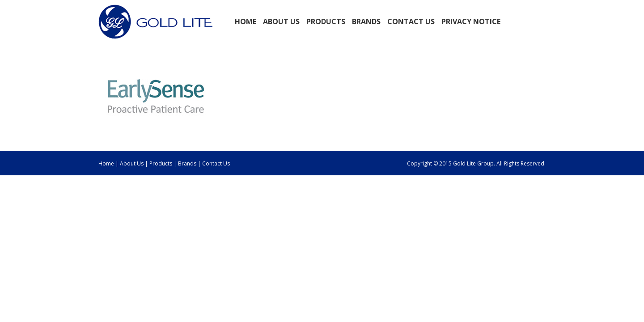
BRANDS (366, 21)
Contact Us (411, 21)
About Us (132, 163)
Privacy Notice (471, 21)
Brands (187, 163)
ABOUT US (281, 21)
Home (246, 21)
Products (161, 163)
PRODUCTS (326, 21)
